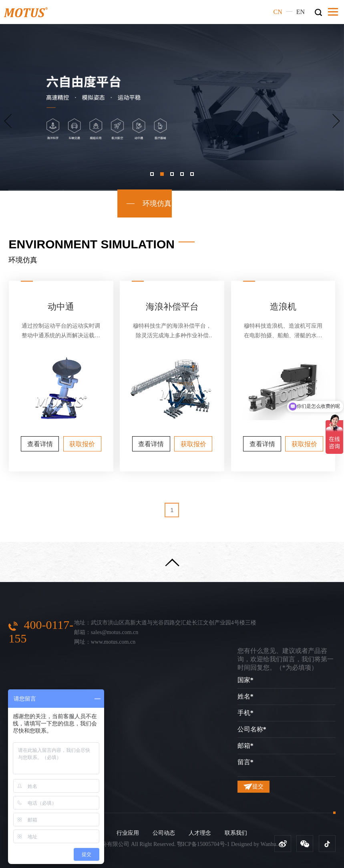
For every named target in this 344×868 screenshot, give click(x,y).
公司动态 (164, 833)
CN (278, 12)
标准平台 (36, 203)
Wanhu (269, 844)
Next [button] (336, 121)
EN (301, 12)
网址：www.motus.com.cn (105, 642)
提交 (253, 786)
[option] (172, 107)
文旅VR (199, 203)
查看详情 (40, 444)
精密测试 (308, 203)
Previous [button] (8, 121)
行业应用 (128, 833)
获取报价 (82, 444)
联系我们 (236, 833)
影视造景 (254, 203)
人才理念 (200, 833)
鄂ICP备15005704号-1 (203, 844)
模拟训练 (91, 203)
